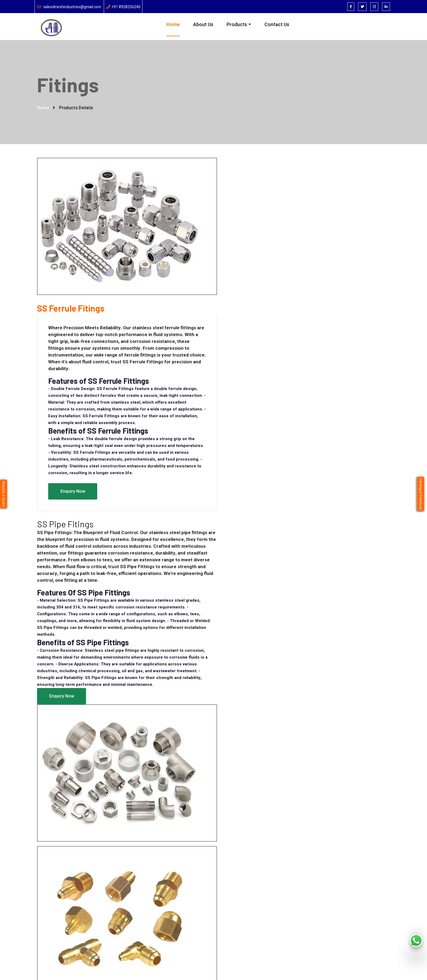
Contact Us (277, 25)
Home (173, 25)
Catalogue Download (421, 494)
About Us (203, 25)
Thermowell (198, 892)
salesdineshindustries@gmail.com (72, 7)
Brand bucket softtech (144, 966)
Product (134, 901)
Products (237, 25)
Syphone (195, 883)
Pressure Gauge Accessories (214, 910)
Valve (192, 901)
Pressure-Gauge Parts (208, 919)
